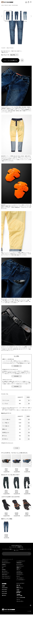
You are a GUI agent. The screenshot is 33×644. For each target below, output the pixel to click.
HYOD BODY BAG (19, 612)
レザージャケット (5, 600)
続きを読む (17, 405)
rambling (4, 609)
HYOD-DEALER (4, 632)
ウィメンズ (4, 605)
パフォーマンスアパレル (6, 617)
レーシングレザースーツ (20, 600)
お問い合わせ (4, 634)
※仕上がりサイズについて (7, 482)
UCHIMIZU (4, 603)
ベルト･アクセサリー (20, 617)
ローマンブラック (19, 603)
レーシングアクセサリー (20, 619)
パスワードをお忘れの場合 (21, 637)
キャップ (18, 615)
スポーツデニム (4, 610)
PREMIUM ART (19, 602)
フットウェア (19, 610)
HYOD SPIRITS (4, 629)
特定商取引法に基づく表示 (19, 631)
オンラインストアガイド (20, 622)
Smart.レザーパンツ (20, 605)
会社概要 (3, 625)
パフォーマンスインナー (6, 615)
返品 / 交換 (18, 624)
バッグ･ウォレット (20, 614)
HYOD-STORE (4, 631)
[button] (30, 503)
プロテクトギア (4, 614)
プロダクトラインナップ (7, 598)
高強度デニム (19, 607)
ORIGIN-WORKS (5, 627)
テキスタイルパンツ (5, 612)
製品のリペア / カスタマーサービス (20, 627)
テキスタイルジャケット (6, 602)
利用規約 (18, 629)
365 (3, 607)
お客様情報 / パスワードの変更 (19, 634)
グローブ (18, 609)
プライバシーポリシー (20, 640)
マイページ (18, 638)
